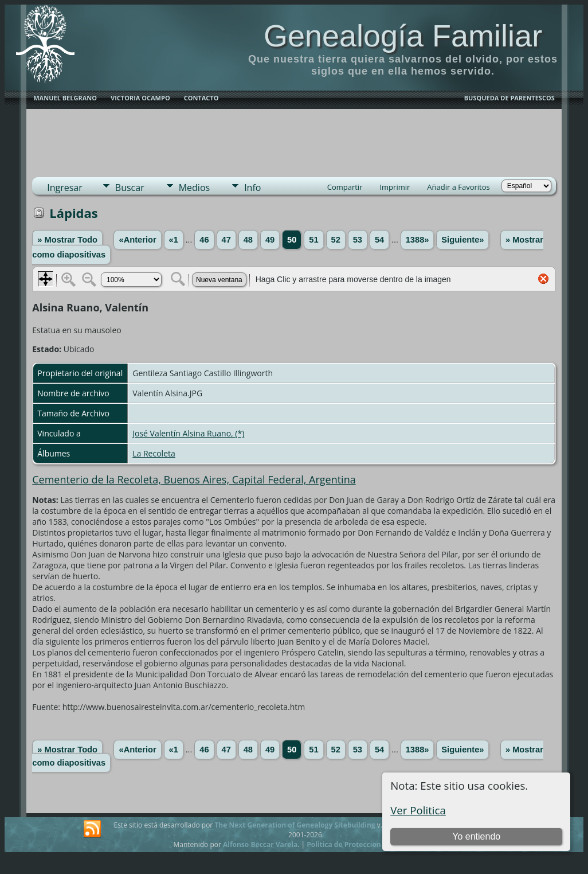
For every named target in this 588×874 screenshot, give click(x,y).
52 (336, 240)
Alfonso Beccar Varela (260, 844)
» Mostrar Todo (67, 240)
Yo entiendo (476, 836)
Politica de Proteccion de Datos (360, 844)
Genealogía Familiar (403, 36)
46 (204, 240)
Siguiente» (462, 240)
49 (270, 240)
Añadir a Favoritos (458, 187)
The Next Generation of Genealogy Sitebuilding (295, 825)
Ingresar (65, 188)
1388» (418, 240)
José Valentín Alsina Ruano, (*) (188, 433)
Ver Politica (418, 810)
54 (379, 240)
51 (313, 240)
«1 (174, 240)
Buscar (130, 188)
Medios (194, 188)
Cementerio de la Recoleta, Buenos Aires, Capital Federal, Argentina (194, 479)
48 (248, 240)
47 (226, 240)
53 (358, 240)
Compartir (345, 187)
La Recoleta (154, 453)
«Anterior (137, 240)
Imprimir (395, 187)
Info (252, 188)
